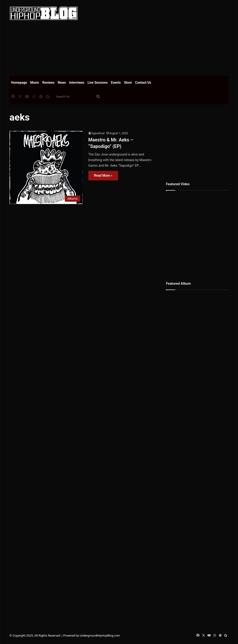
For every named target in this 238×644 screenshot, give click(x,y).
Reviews (48, 83)
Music (35, 83)
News (62, 83)
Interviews (77, 83)
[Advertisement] (161, 37)
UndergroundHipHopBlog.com (100, 636)
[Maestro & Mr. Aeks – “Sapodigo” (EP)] (46, 167)
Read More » (103, 175)
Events (116, 83)
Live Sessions (98, 83)
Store (128, 83)
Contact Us (143, 83)
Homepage (19, 83)
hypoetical (98, 133)
